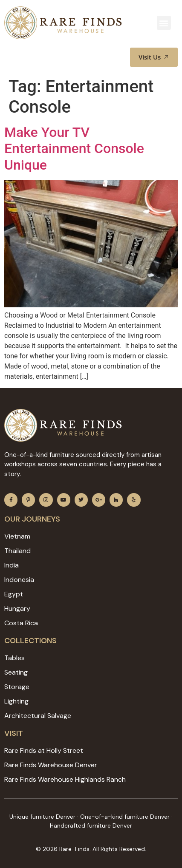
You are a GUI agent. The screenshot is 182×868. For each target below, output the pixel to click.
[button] (164, 23)
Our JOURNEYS (32, 519)
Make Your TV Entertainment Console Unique (74, 149)
